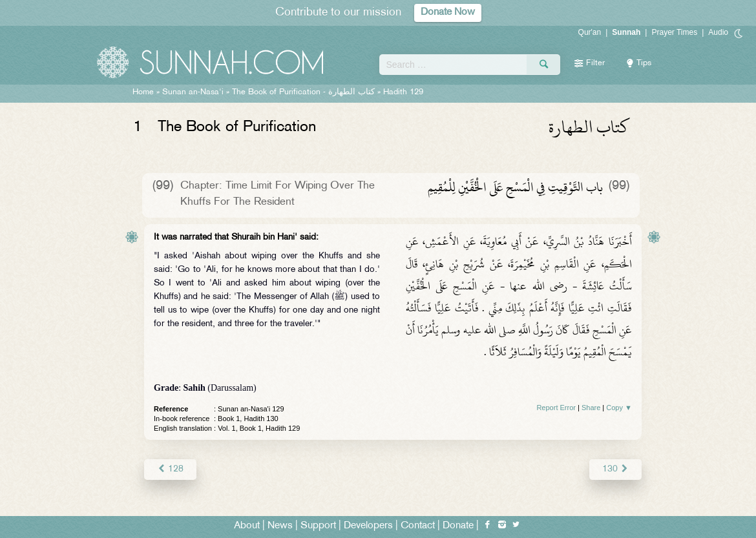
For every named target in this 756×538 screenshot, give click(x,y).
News (280, 526)
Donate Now (448, 13)
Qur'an (590, 32)
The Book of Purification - (303, 92)
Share (591, 408)
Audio (718, 32)
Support (318, 526)
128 (170, 469)
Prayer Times (674, 32)
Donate (458, 526)
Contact (418, 526)
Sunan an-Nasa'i (193, 92)
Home (143, 92)
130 (615, 469)
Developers (368, 526)
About (247, 526)
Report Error (556, 408)
